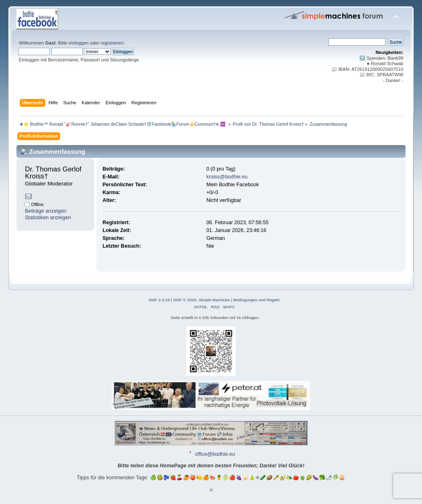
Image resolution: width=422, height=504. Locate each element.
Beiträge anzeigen (46, 211)
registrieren (112, 43)
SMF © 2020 (185, 300)
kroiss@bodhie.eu (227, 177)
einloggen (79, 43)
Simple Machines (214, 300)
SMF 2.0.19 (159, 300)
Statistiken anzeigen (48, 218)
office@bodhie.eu (215, 454)
